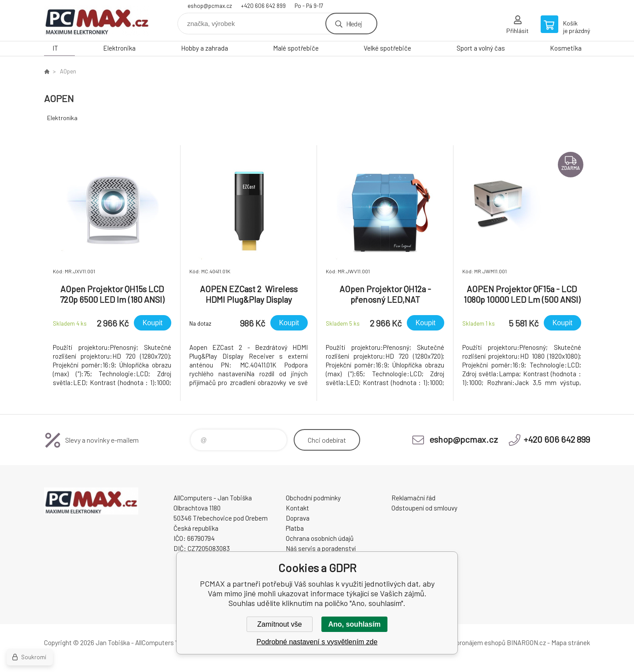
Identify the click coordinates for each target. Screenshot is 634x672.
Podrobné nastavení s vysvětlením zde (317, 642)
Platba (295, 528)
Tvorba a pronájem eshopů (468, 643)
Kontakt (297, 508)
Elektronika (119, 48)
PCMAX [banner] (97, 20)
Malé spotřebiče (296, 48)
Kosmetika (566, 48)
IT (55, 48)
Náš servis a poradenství (321, 548)
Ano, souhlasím (354, 624)
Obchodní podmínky (313, 498)
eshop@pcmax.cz (210, 6)
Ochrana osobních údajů (320, 538)
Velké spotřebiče (387, 48)
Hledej (354, 24)
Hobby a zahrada (205, 48)
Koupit (153, 323)
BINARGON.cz (526, 643)
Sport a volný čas (481, 48)
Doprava (298, 518)
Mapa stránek (571, 643)
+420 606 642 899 (263, 6)
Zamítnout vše (279, 624)
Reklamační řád (413, 498)
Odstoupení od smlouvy (424, 508)
